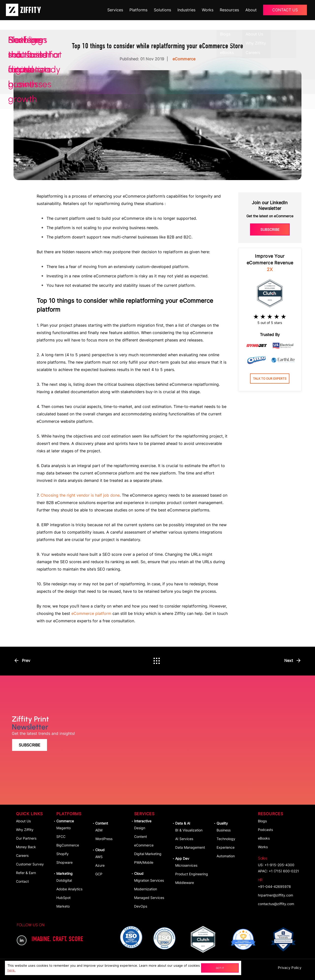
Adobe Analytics (69, 889)
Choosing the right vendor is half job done (80, 495)
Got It (220, 968)
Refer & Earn (26, 873)
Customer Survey (30, 864)
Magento (63, 828)
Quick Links (29, 814)
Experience (226, 847)
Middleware (185, 883)
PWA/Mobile (144, 862)
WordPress (104, 839)
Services (115, 10)
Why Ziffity (25, 830)
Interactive (143, 821)
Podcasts (265, 830)
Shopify (63, 854)
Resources (229, 10)
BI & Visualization (189, 830)
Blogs (262, 821)
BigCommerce (68, 845)
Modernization (146, 889)
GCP (99, 874)
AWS (99, 857)
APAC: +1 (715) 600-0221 (278, 871)
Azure (100, 865)
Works (208, 10)
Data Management (190, 847)
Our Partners (26, 838)
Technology (226, 839)
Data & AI (183, 823)
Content (102, 823)
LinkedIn (22, 940)
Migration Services (149, 880)
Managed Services (149, 898)
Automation (226, 856)
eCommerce (144, 845)
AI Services (184, 839)
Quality (222, 823)
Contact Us (285, 10)
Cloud (100, 850)
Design (140, 828)
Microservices (186, 865)
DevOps (141, 906)
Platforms (138, 10)
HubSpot (63, 898)
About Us (23, 821)
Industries (186, 10)
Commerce (65, 821)
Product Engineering (192, 874)
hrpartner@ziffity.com (276, 895)
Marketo (63, 906)
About (251, 10)
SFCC (61, 836)
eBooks (264, 838)
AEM (99, 830)
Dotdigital (64, 880)
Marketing (64, 873)
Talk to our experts (270, 379)
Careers (22, 855)
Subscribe (270, 229)
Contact (22, 881)
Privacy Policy (290, 968)
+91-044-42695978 (274, 883)
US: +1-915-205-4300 (276, 861)
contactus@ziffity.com (276, 904)
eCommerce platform (91, 613)
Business (224, 830)
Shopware (64, 862)
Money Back (26, 847)
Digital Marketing (148, 854)
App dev (182, 858)
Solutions (162, 10)
